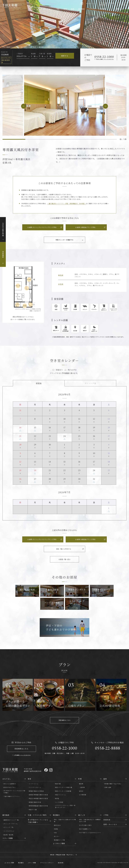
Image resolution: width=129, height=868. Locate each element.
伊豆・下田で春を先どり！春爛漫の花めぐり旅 (90, 820)
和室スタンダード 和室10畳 (64, 787)
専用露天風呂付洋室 (35, 802)
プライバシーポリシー (47, 863)
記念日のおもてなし (10, 787)
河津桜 (56, 829)
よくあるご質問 (59, 843)
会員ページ (119, 9)
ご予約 (106, 815)
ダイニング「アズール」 (11, 824)
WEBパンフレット (91, 4)
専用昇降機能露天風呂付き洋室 (38, 806)
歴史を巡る (57, 825)
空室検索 (103, 9)
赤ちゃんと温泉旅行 (10, 784)
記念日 (81, 791)
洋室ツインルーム (60, 795)
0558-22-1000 (104, 57)
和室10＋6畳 (33, 810)
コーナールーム (33, 784)
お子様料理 (83, 795)
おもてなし (48, 9)
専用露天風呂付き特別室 (36, 791)
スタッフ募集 (8, 838)
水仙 (55, 833)
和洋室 (57, 798)
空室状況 (107, 820)
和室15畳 (58, 784)
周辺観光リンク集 (59, 840)
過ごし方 (82, 815)
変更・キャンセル (110, 824)
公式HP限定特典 (3, 229)
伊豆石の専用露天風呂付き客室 (38, 798)
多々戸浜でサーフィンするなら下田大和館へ (14, 792)
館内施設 (82, 9)
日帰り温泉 (108, 787)
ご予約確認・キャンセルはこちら (22, 755)
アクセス (92, 9)
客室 (58, 9)
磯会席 (81, 784)
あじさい (57, 836)
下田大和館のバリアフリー (12, 796)
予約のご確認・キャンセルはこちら (105, 59)
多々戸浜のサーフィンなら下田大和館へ (38, 821)
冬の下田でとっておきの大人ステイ (90, 833)
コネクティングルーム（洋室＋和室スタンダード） (65, 806)
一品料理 (82, 787)
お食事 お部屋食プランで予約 (85, 227)
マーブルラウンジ (9, 831)
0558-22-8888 (108, 748)
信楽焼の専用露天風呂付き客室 (38, 795)
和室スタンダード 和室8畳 (63, 791)
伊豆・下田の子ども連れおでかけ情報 (65, 820)
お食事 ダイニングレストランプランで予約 (42, 227)
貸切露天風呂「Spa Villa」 (113, 784)
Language (122, 4)
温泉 (73, 9)
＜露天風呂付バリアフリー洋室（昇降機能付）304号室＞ (67, 204)
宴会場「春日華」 (9, 835)
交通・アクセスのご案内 (37, 815)
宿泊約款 (61, 863)
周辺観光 (56, 815)
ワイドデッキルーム (35, 787)
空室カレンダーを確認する (64, 240)
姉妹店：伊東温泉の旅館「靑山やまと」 (62, 855)
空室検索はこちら (65, 720)
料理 (65, 9)
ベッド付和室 (59, 802)
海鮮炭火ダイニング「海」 (12, 820)
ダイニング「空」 (9, 827)
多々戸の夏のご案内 (85, 825)
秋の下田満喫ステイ (85, 829)
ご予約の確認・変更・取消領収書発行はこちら (107, 4)
